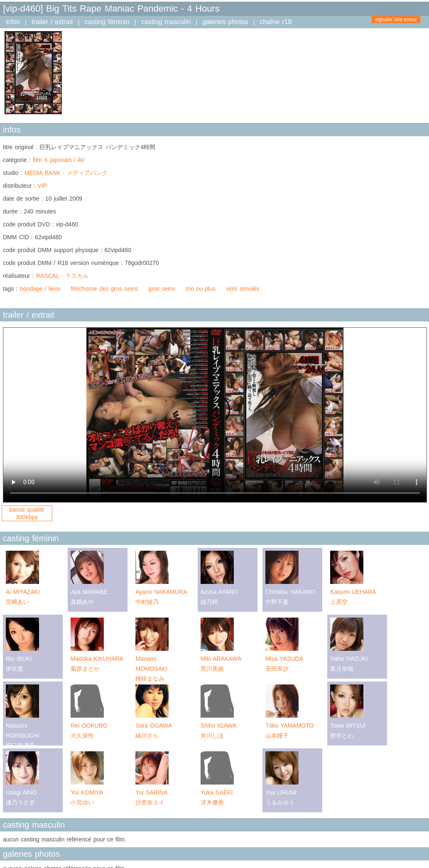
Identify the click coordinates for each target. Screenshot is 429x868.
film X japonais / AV (59, 160)
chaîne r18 (276, 22)
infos (13, 22)
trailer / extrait (52, 22)
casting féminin (107, 22)
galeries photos (225, 22)
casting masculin (166, 22)
